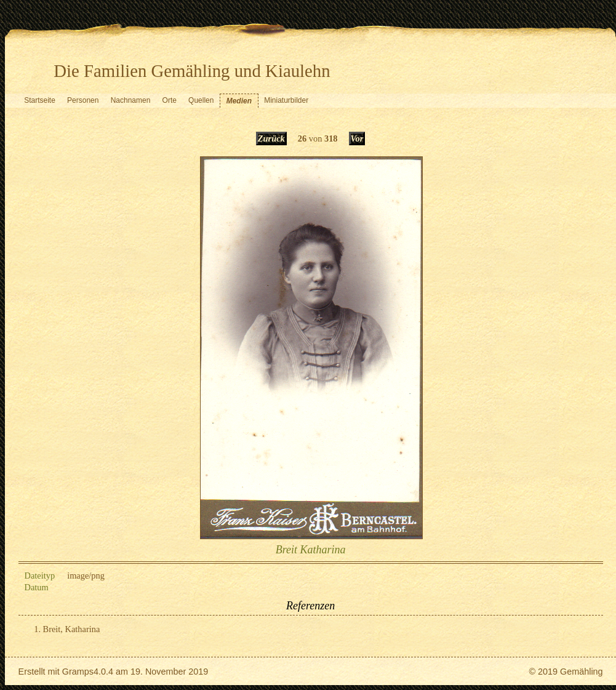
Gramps (78, 672)
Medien (239, 101)
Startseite (40, 100)
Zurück (271, 138)
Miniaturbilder (286, 100)
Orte (170, 100)
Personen (83, 100)
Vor (357, 138)
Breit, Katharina (72, 629)
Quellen (201, 100)
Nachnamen (131, 100)
